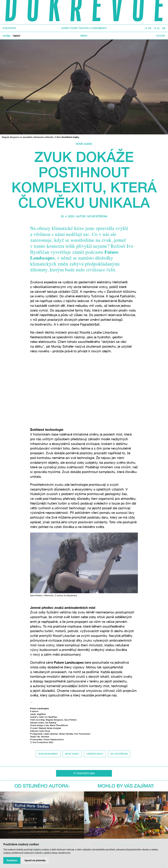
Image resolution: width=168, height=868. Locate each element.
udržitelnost (95, 754)
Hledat (161, 36)
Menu (84, 36)
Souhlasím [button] (12, 860)
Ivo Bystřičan (97, 216)
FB (150, 28)
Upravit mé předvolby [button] (35, 860)
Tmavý (16, 36)
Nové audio (84, 144)
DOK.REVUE (9, 28)
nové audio (72, 754)
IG (158, 28)
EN (164, 28)
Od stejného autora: (42, 786)
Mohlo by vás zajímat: (126, 786)
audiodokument (48, 754)
